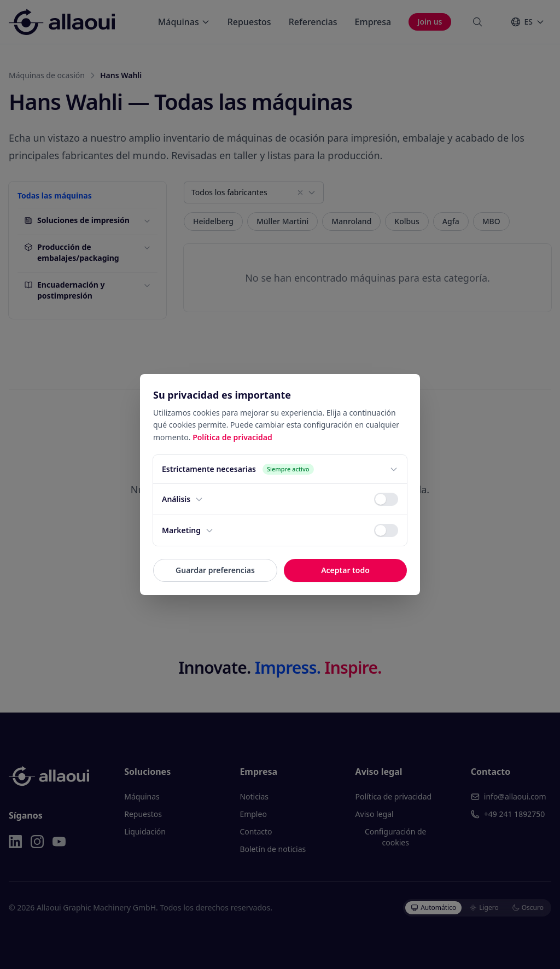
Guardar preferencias (215, 570)
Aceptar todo (345, 570)
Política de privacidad (232, 437)
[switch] (386, 499)
